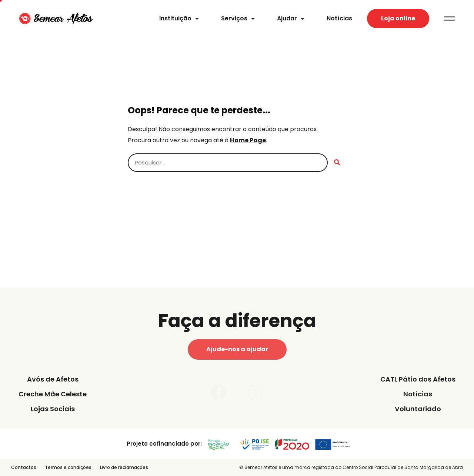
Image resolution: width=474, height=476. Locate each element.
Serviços (238, 19)
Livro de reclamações (124, 467)
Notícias (339, 18)
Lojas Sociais (53, 409)
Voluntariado (418, 409)
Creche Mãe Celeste (53, 394)
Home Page (248, 140)
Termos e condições (68, 467)
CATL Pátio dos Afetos (418, 379)
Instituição (179, 19)
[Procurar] (337, 163)
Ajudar (291, 19)
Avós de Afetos (53, 379)
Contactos (24, 467)
